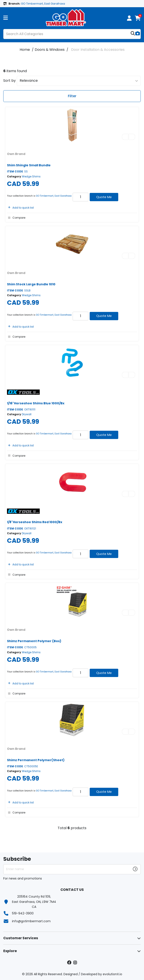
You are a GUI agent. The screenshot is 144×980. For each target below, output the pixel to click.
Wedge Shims (31, 176)
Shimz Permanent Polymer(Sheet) (36, 760)
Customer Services (21, 938)
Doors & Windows (50, 50)
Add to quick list (20, 208)
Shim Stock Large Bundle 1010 (31, 284)
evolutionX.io (112, 974)
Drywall (27, 414)
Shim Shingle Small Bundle (29, 165)
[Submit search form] (133, 34)
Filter (72, 96)
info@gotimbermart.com (31, 921)
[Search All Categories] (72, 34)
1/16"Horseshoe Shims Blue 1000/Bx (36, 403)
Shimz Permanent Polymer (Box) (34, 641)
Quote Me (104, 197)
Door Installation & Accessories (98, 50)
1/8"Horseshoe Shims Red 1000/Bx (35, 522)
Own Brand (16, 154)
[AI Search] (138, 34)
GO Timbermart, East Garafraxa (54, 196)
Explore (10, 951)
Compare (16, 218)
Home (25, 50)
